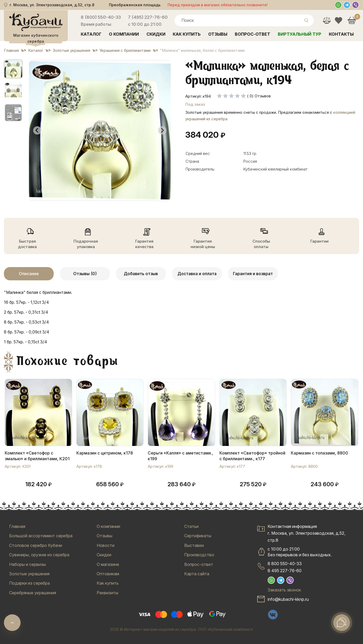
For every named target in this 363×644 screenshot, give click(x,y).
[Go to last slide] (37, 130)
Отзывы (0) (85, 274)
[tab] (94, 197)
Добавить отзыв (141, 274)
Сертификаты (198, 536)
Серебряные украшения (33, 593)
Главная (17, 526)
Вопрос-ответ (253, 34)
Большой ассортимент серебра (41, 536)
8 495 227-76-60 (285, 571)
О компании (124, 34)
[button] (13, 69)
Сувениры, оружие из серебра (39, 555)
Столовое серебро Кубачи (36, 545)
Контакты (341, 34)
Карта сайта (197, 574)
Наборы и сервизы (27, 564)
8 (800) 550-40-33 (101, 17)
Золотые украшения (29, 574)
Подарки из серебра (29, 583)
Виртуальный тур (300, 34)
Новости (106, 545)
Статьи (191, 526)
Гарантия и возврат (253, 274)
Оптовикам (108, 574)
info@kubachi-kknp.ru (288, 599)
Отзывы (218, 34)
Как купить (187, 34)
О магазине (108, 564)
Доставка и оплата (197, 274)
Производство (199, 555)
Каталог (91, 34)
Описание (29, 274)
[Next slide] (162, 130)
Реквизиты (107, 593)
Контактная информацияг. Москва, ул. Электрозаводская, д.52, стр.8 (306, 533)
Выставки (194, 545)
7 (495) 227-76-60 (148, 17)
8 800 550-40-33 (285, 564)
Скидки (156, 34)
